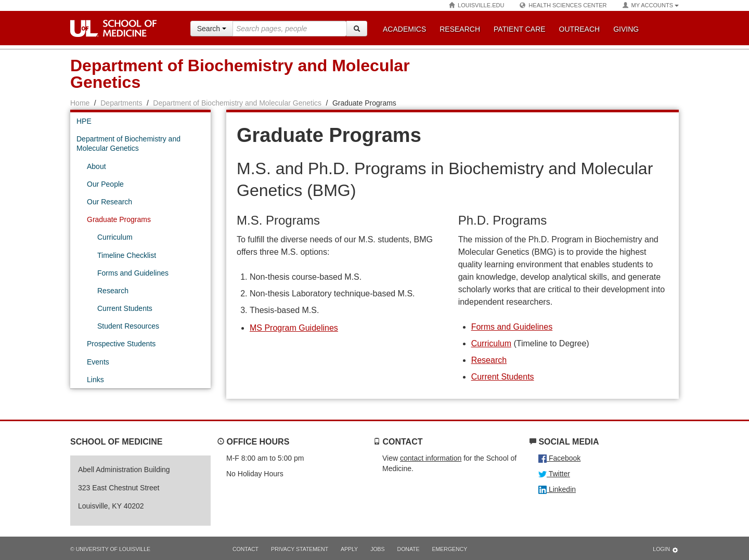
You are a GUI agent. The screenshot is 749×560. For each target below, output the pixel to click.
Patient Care (520, 29)
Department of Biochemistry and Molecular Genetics (237, 103)
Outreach (580, 29)
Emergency (450, 549)
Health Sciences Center (563, 5)
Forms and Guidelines (512, 327)
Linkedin (557, 489)
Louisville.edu (476, 5)
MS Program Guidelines (294, 328)
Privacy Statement (300, 549)
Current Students (503, 377)
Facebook (559, 458)
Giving (626, 29)
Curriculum (491, 343)
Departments (121, 103)
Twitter (554, 474)
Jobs (377, 549)
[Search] (357, 29)
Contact (246, 549)
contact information (431, 458)
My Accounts (651, 5)
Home (80, 103)
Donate (409, 549)
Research (460, 29)
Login (666, 550)
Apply (349, 549)
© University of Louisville (110, 549)
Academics (404, 29)
